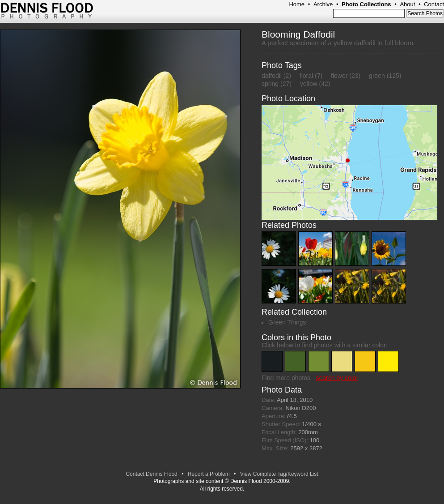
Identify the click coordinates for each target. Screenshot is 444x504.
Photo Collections (366, 4)
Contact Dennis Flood (151, 474)
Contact (434, 4)
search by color (337, 378)
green (377, 76)
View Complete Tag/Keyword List (279, 474)
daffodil (272, 76)
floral (306, 76)
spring (270, 84)
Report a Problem (209, 474)
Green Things (287, 322)
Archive (323, 4)
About (407, 4)
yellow (309, 84)
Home (297, 4)
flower (339, 76)
